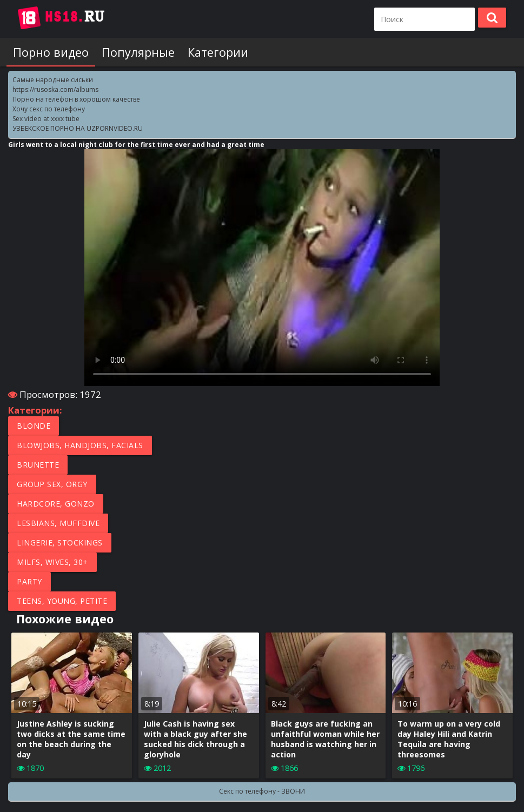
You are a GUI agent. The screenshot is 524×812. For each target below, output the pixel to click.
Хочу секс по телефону (49, 109)
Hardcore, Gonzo (56, 504)
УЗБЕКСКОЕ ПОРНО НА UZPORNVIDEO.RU (78, 128)
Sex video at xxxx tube (46, 119)
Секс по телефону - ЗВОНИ (262, 791)
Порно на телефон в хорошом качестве (76, 99)
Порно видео (51, 52)
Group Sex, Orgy (52, 484)
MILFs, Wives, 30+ (52, 562)
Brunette (38, 465)
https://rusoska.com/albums (55, 89)
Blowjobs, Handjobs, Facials (80, 445)
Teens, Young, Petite (62, 601)
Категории (218, 52)
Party (29, 581)
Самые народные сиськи (53, 80)
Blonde (34, 426)
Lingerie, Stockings (60, 543)
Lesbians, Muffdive (58, 523)
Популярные (138, 52)
